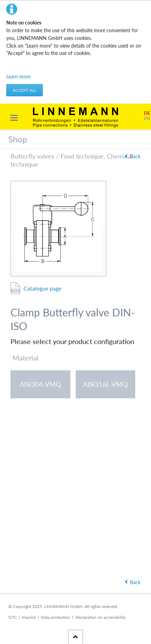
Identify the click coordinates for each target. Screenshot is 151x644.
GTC (13, 617)
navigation (14, 118)
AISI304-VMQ (40, 384)
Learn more (18, 76)
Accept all (25, 90)
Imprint (29, 617)
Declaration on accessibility (101, 617)
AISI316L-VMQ (105, 384)
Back (135, 156)
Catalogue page (42, 288)
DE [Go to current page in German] (147, 113)
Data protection (56, 617)
